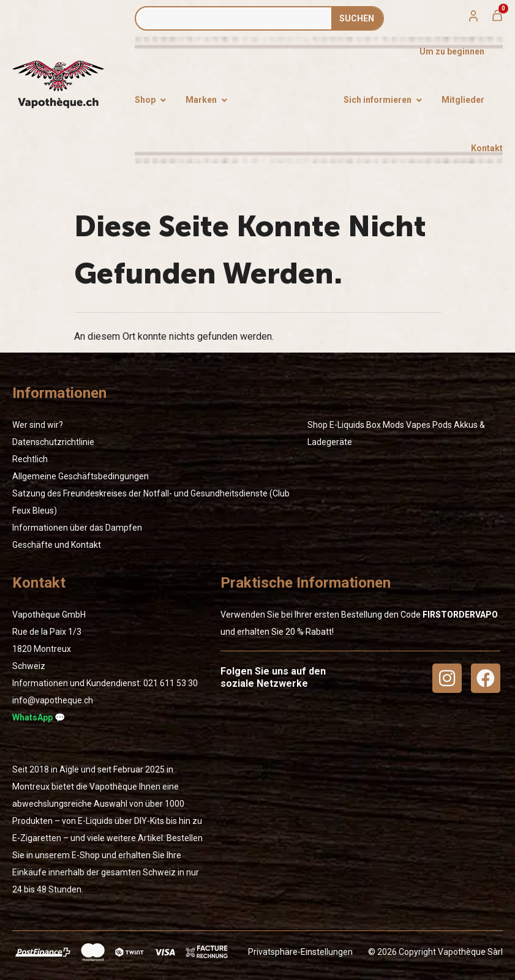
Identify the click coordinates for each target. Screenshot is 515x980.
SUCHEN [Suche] (357, 18)
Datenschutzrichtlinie (53, 442)
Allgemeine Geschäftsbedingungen (81, 476)
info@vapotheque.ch (53, 700)
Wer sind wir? (38, 425)
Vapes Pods (429, 425)
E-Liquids (347, 425)
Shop (318, 425)
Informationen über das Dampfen (77, 528)
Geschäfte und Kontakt (57, 545)
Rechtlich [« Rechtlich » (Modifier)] (30, 459)
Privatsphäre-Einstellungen (300, 952)
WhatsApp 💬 (39, 717)
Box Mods (385, 425)
